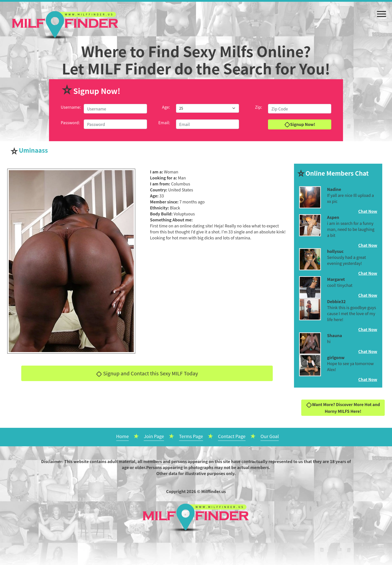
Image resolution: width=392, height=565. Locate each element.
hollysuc (335, 251)
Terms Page (191, 436)
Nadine (334, 189)
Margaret (336, 279)
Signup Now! (300, 125)
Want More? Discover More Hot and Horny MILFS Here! (343, 408)
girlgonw (336, 357)
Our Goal (270, 436)
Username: (71, 107)
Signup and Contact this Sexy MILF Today (147, 373)
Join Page (154, 436)
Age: (166, 107)
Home (123, 436)
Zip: (258, 107)
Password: (70, 122)
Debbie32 (336, 301)
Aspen (333, 217)
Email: (164, 122)
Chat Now (368, 211)
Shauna (334, 335)
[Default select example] (207, 108)
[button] (381, 11)
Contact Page (232, 436)
